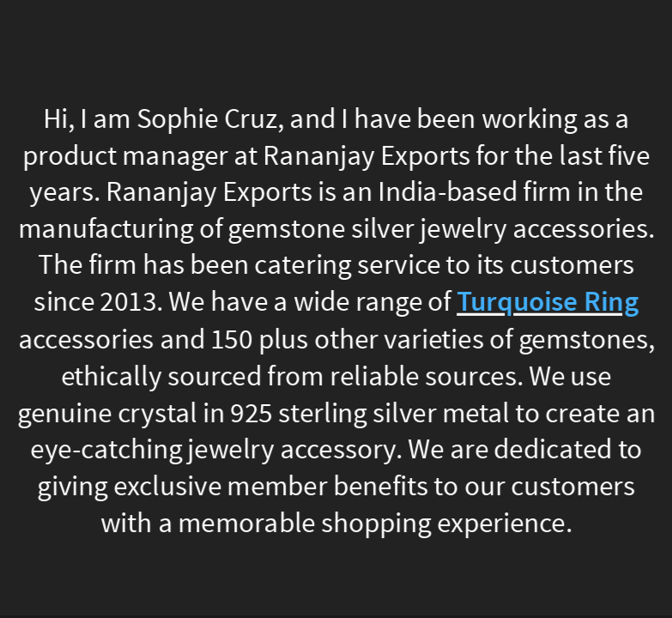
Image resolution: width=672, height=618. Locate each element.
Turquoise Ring (548, 303)
